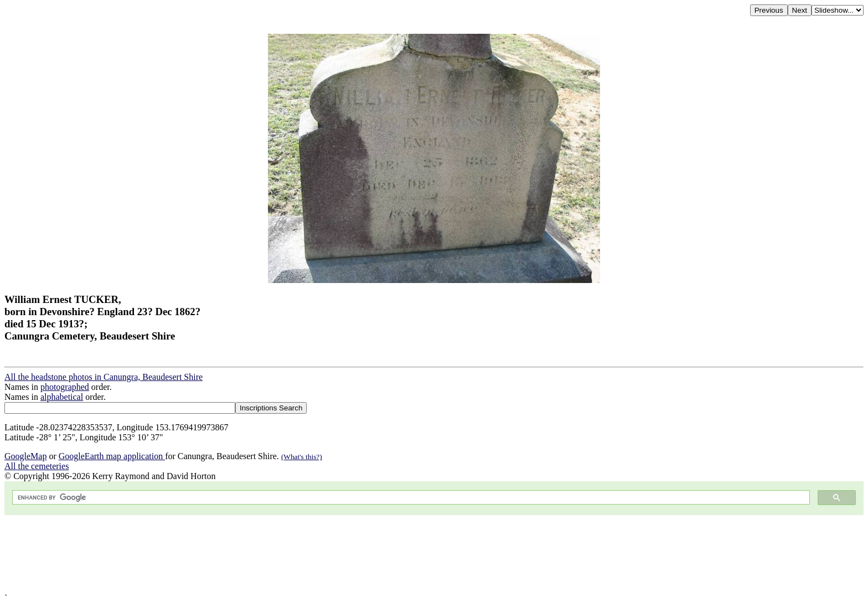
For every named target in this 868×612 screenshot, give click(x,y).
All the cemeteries (37, 466)
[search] (410, 498)
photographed (65, 387)
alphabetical (62, 397)
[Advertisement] (337, 554)
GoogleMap (25, 456)
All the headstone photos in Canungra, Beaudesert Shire (104, 377)
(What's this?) (302, 457)
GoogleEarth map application (112, 456)
